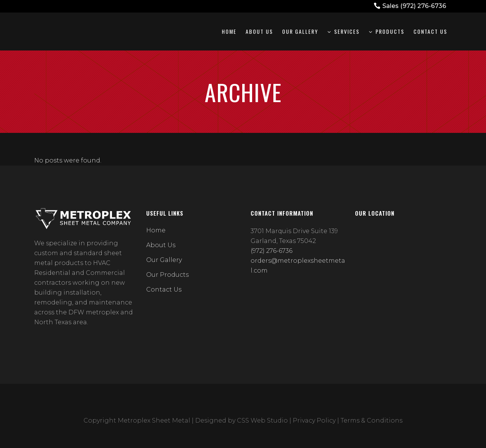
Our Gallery (164, 260)
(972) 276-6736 (423, 6)
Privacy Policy (314, 420)
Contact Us (164, 289)
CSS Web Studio (262, 420)
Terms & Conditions (372, 420)
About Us (161, 245)
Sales (391, 6)
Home (156, 230)
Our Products (167, 275)
